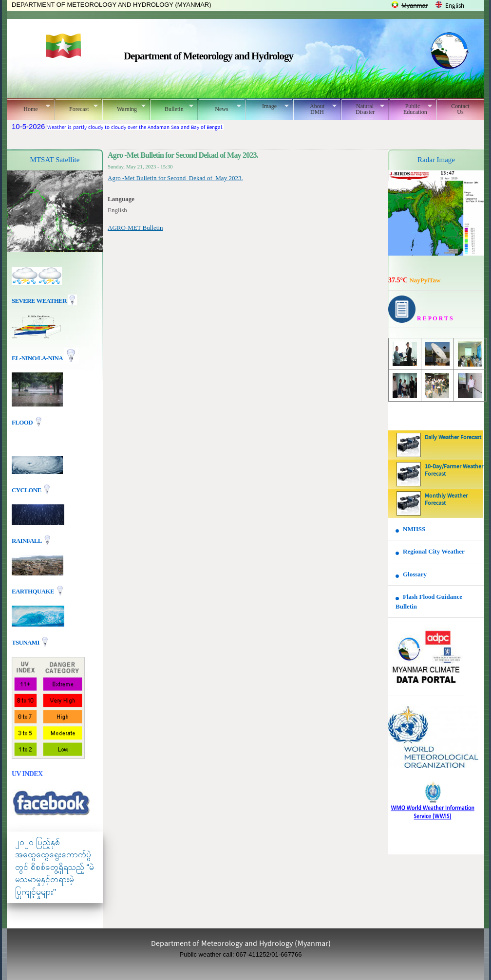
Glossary (415, 574)
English (455, 6)
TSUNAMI (26, 642)
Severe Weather (44, 301)
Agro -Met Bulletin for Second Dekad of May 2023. (175, 178)
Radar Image (436, 160)
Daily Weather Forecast (453, 438)
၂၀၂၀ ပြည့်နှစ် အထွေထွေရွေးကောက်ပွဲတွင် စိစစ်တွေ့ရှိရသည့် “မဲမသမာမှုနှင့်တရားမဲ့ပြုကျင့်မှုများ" (55, 867)
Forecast (76, 108)
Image (267, 106)
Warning (124, 108)
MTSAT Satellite (55, 160)
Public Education (410, 109)
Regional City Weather (434, 551)
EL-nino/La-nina (37, 358)
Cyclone (27, 490)
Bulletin (172, 108)
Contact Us (460, 109)
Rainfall (27, 540)
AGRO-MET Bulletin (135, 228)
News (219, 108)
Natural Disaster (363, 109)
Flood (23, 422)
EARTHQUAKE (34, 591)
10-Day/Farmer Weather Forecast (454, 471)
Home (28, 108)
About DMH (315, 109)
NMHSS (414, 529)
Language (121, 199)
